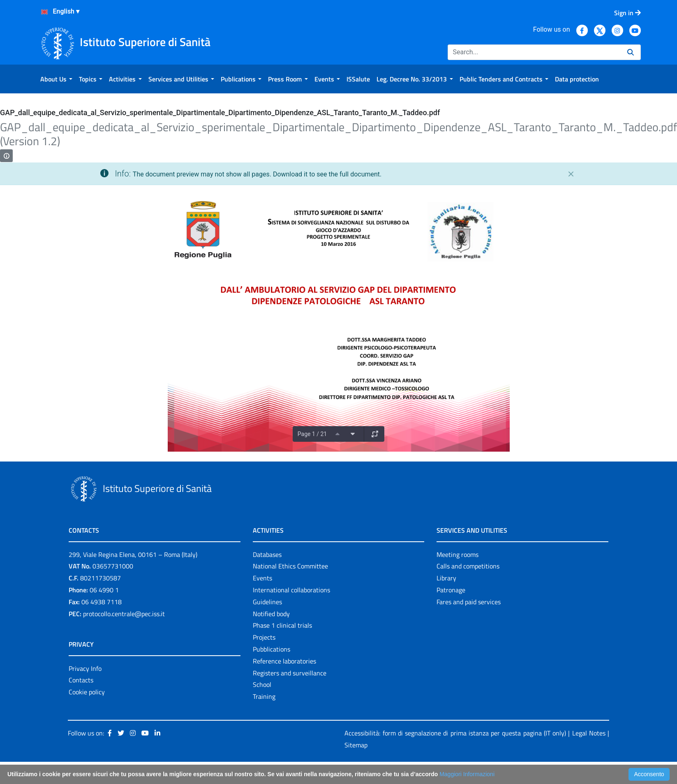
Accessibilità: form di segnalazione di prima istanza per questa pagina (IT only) (455, 733)
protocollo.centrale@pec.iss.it (124, 614)
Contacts (81, 680)
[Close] (571, 174)
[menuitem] (56, 79)
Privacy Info (85, 668)
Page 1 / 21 (312, 434)
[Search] (534, 52)
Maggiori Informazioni (467, 774)
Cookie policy (87, 692)
